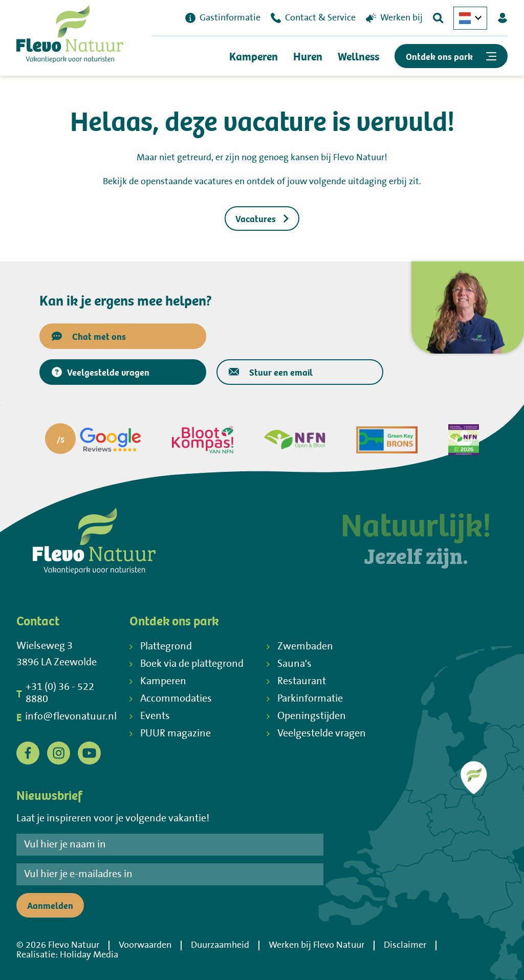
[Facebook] (28, 753)
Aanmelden (50, 905)
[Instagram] (59, 753)
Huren (308, 56)
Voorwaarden (145, 945)
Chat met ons (89, 336)
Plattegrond (161, 647)
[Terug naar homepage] (70, 37)
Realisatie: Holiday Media (67, 955)
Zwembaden (300, 647)
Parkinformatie (305, 699)
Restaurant (296, 681)
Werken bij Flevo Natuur (316, 945)
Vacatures (262, 218)
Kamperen (254, 56)
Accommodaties (171, 699)
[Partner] (93, 440)
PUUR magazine (170, 734)
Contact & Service (313, 18)
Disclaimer (405, 945)
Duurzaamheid (220, 945)
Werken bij (394, 18)
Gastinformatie (223, 18)
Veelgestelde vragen (101, 372)
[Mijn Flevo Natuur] (503, 18)
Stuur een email (271, 372)
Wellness (358, 56)
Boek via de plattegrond (187, 664)
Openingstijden (306, 716)
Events (150, 716)
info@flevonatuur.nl (67, 717)
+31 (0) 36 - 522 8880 (55, 693)
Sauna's (289, 664)
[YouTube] (89, 753)
